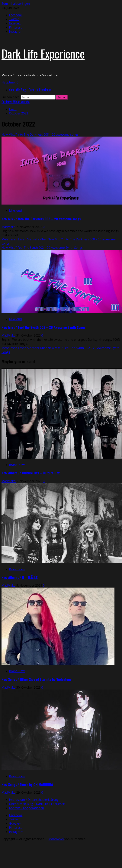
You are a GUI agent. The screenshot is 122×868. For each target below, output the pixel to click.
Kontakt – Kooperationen (26, 808)
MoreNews (56, 839)
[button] (10, 82)
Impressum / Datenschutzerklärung (34, 800)
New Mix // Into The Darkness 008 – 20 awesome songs (40, 134)
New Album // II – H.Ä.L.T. (20, 577)
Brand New (17, 465)
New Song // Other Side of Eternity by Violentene (37, 679)
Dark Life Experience (43, 53)
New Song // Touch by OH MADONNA (27, 784)
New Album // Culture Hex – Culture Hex (31, 473)
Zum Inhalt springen (16, 4)
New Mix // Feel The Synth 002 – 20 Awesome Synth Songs (42, 248)
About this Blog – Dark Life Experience (30, 90)
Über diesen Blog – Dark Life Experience (37, 804)
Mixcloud (15, 211)
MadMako (9, 227)
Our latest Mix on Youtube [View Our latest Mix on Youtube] (16, 102)
